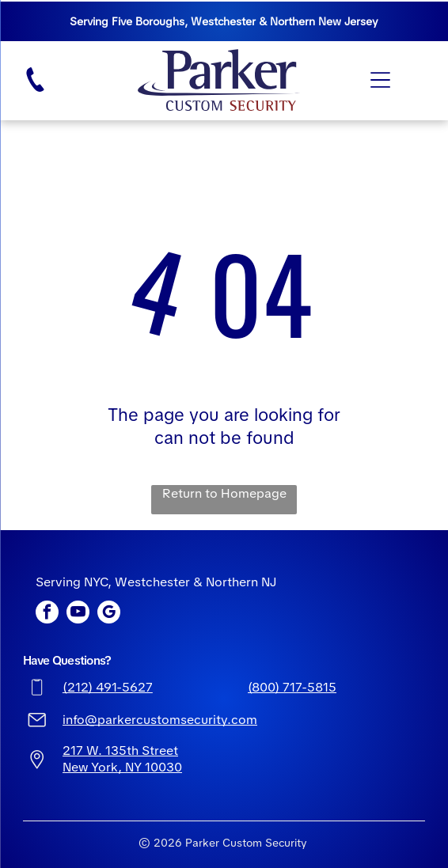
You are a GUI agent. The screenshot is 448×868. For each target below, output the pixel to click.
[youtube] (78, 614)
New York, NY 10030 (122, 767)
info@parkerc (103, 720)
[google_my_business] (109, 614)
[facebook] (47, 614)
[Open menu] (380, 80)
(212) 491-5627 (108, 687)
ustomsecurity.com (200, 720)
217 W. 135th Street (120, 750)
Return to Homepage (224, 493)
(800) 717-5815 (292, 687)
